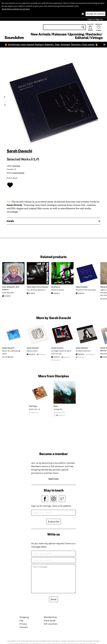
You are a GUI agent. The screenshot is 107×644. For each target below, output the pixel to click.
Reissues (59, 34)
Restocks (93, 34)
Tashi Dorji (31, 287)
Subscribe (54, 522)
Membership (50, 617)
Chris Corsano (42, 287)
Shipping (24, 617)
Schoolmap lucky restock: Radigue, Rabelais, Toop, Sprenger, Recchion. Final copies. (51, 44)
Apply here (53, 479)
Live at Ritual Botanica (36, 290)
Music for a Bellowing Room (11, 352)
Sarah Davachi (19, 151)
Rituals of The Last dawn (86, 290)
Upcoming (76, 34)
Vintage (96, 38)
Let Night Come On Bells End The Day (61, 352)
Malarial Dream (58, 290)
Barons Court (32, 351)
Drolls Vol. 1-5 (34, 409)
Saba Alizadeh (82, 287)
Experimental (18, 173)
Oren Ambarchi (9, 287)
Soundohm (14, 37)
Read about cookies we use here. (16, 9)
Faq (21, 620)
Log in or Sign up (95, 19)
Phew (56, 406)
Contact (24, 627)
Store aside (50, 620)
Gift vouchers (51, 624)
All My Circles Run (83, 351)
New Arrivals (40, 34)
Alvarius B (56, 287)
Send (53, 599)
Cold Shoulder (8, 293)
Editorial (82, 38)
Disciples (16, 166)
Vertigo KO (58, 409)
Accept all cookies (96, 14)
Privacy (23, 624)
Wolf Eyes (33, 406)
